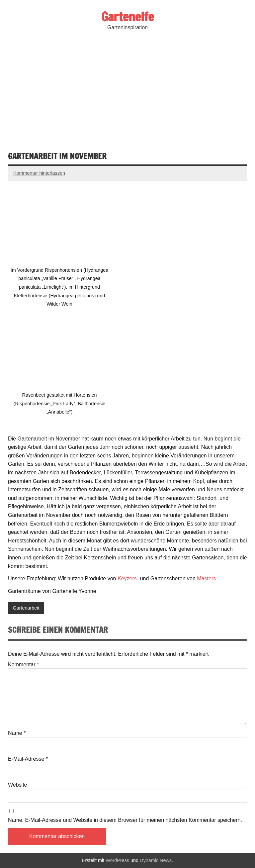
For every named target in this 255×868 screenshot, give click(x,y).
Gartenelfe (127, 17)
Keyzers (128, 579)
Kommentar (23, 665)
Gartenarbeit (26, 608)
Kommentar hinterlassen (39, 173)
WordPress (117, 860)
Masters (207, 579)
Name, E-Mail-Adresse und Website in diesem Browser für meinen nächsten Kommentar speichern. (125, 820)
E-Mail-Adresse (28, 759)
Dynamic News (156, 860)
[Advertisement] (127, 91)
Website (18, 785)
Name (17, 733)
